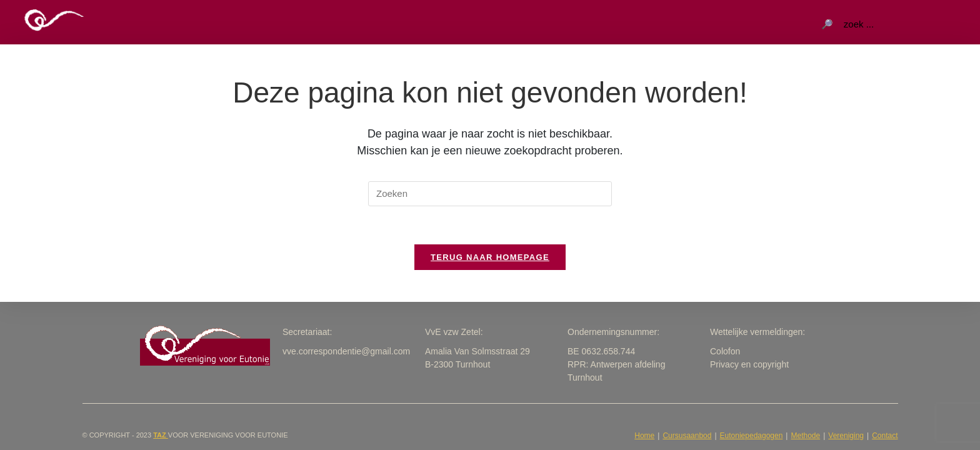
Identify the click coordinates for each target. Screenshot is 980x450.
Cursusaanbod (687, 436)
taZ (161, 435)
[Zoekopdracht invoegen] (490, 194)
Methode (805, 436)
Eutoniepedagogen (752, 436)
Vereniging (846, 436)
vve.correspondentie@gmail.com (346, 351)
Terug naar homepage (490, 257)
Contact (885, 436)
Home (644, 436)
